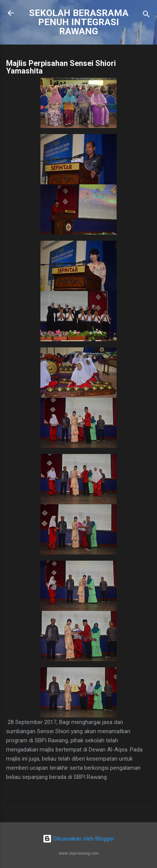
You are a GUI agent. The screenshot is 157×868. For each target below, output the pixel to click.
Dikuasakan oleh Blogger (78, 839)
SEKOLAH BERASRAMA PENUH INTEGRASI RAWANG (79, 22)
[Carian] (146, 15)
